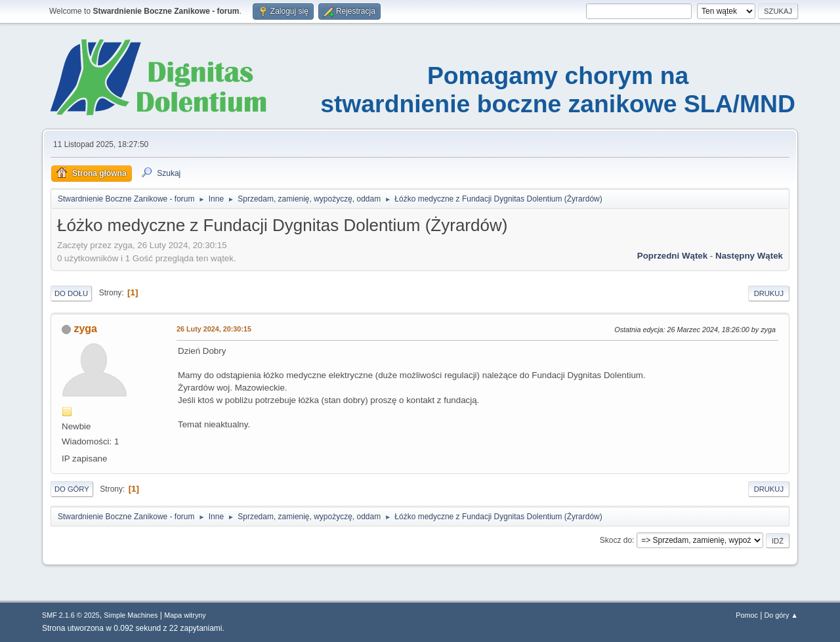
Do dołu (71, 293)
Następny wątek (749, 256)
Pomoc (747, 615)
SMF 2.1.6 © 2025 (71, 615)
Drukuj (769, 293)
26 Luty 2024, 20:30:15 (214, 329)
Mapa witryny (185, 615)
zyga (85, 329)
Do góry (72, 489)
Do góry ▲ (781, 615)
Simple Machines (131, 615)
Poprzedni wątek (672, 256)
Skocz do (616, 540)
